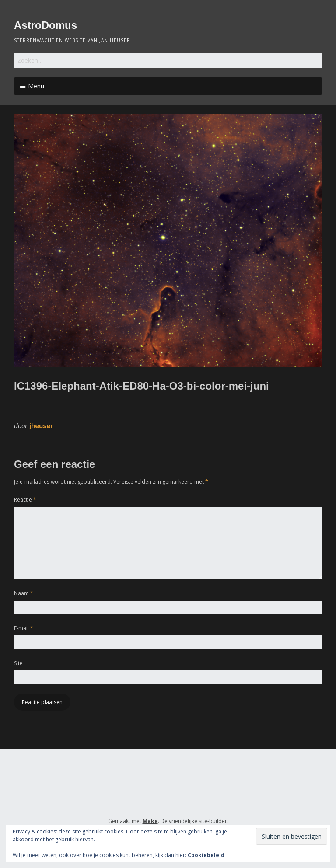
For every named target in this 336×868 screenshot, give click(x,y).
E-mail (24, 628)
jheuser (41, 425)
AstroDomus (45, 25)
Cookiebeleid (206, 855)
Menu (36, 86)
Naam (24, 593)
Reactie (25, 500)
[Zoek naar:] (168, 61)
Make (150, 821)
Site (18, 663)
